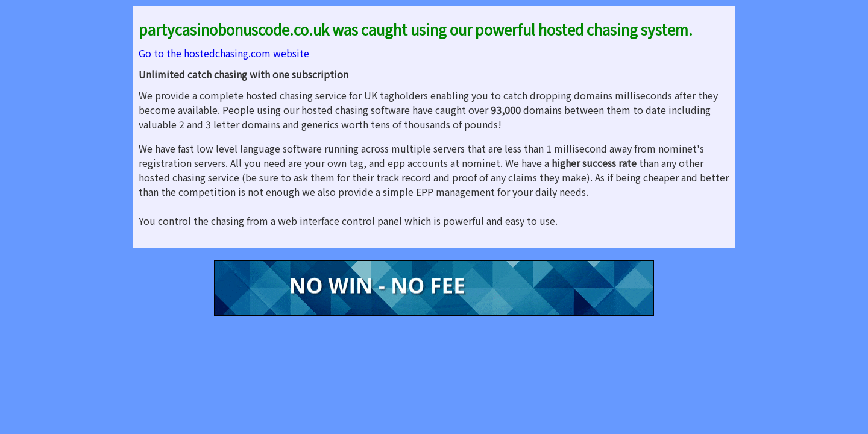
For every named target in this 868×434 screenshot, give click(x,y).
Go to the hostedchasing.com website (224, 53)
